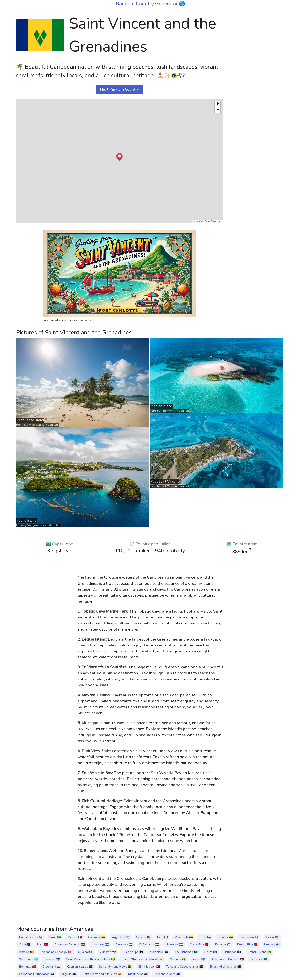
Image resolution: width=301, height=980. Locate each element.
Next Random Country (119, 89)
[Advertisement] (256, 70)
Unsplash (53, 425)
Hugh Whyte (168, 411)
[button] (119, 157)
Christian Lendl (35, 425)
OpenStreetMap (213, 221)
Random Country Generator (147, 4)
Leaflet (198, 221)
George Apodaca (37, 525)
